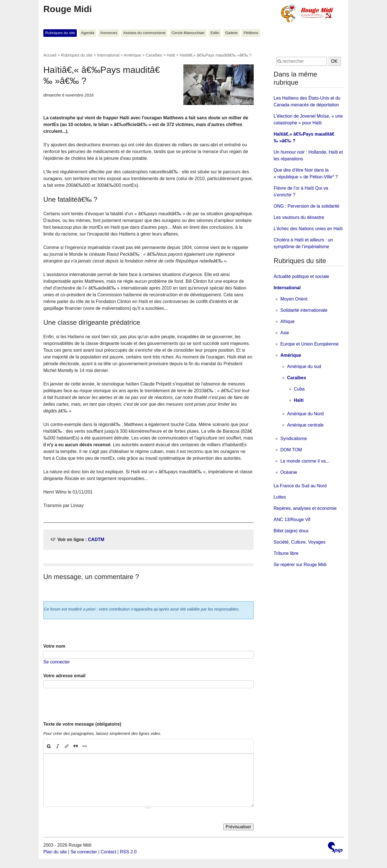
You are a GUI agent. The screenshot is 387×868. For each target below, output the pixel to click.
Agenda (88, 33)
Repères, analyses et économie (305, 508)
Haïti (171, 55)
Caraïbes (154, 55)
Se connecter (57, 662)
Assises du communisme (144, 33)
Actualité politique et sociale (301, 276)
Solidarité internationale (304, 310)
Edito (215, 33)
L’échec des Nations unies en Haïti (308, 229)
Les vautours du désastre (299, 217)
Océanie (289, 472)
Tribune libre (286, 553)
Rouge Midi (67, 9)
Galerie (231, 33)
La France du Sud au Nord (300, 486)
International (108, 55)
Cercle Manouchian (188, 33)
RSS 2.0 (128, 852)
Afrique (288, 321)
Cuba (299, 389)
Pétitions (251, 33)
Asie (285, 333)
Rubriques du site (60, 33)
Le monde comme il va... (305, 461)
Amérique (132, 55)
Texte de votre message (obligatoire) (82, 724)
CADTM (96, 540)
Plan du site (55, 852)
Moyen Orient (294, 299)
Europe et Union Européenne (310, 344)
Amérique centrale (305, 425)
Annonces (109, 33)
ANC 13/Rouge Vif (292, 520)
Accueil (50, 55)
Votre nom (54, 646)
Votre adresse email (64, 676)
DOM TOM (291, 450)
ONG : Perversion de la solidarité (307, 206)
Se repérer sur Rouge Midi (300, 565)
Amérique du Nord (305, 414)
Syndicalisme (294, 439)
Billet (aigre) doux (291, 531)
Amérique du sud (304, 366)
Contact (108, 852)
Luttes (280, 497)
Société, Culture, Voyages (300, 542)
